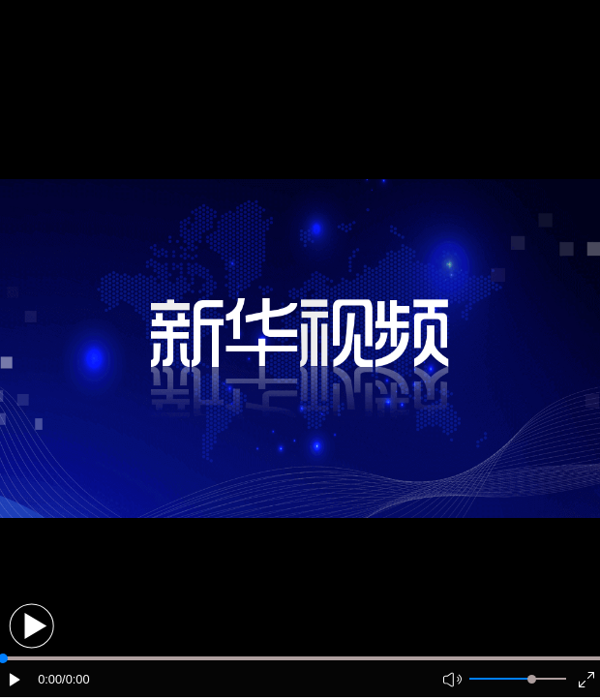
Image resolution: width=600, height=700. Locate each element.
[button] (31, 626)
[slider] (532, 679)
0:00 (50, 679)
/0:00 (75, 679)
